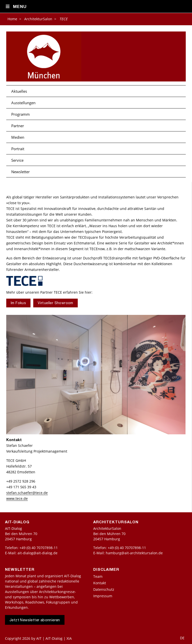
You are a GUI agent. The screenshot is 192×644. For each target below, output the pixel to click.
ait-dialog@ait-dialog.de (37, 553)
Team (98, 576)
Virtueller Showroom (55, 303)
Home (12, 19)
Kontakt (100, 583)
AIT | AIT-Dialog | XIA (54, 638)
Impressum (103, 596)
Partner (18, 126)
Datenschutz (104, 589)
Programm (20, 114)
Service (17, 160)
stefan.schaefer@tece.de (27, 493)
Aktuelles (19, 91)
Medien (18, 137)
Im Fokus (18, 303)
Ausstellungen (23, 103)
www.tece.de (17, 498)
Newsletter (20, 172)
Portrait (18, 149)
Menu (16, 7)
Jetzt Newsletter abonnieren (35, 620)
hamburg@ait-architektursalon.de (134, 553)
